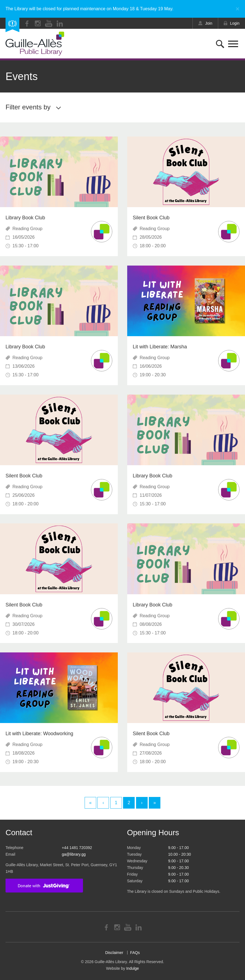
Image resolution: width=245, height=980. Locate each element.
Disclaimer (114, 953)
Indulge (132, 968)
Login (235, 23)
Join (209, 23)
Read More (59, 196)
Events (22, 76)
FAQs (135, 953)
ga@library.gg (74, 854)
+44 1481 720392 (77, 848)
